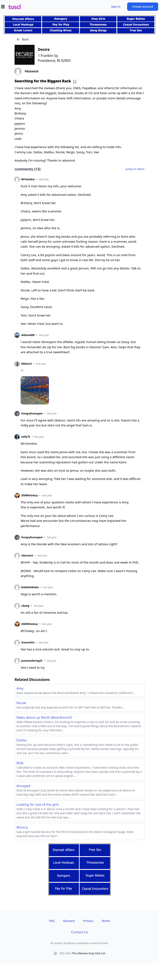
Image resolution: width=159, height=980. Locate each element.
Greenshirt (28, 643)
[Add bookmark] (75, 82)
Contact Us (79, 932)
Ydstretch (27, 556)
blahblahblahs (30, 587)
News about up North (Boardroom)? (44, 717)
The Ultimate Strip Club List (89, 953)
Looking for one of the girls (38, 805)
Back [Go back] (22, 39)
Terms (106, 921)
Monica (22, 827)
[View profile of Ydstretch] (79, 71)
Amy (20, 688)
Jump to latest (135, 169)
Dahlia (21, 740)
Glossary (69, 921)
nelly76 (26, 437)
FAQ (52, 921)
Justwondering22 (32, 661)
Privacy (88, 921)
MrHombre (28, 179)
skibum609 (28, 335)
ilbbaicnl (27, 364)
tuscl (15, 7)
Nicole (21, 703)
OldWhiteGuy (29, 495)
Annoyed (23, 786)
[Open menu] (3, 7)
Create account (143, 7)
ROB (20, 763)
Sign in (116, 7)
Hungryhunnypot (32, 414)
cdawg (25, 606)
